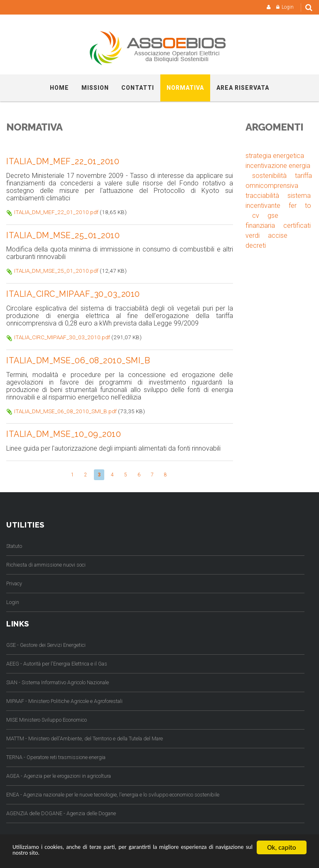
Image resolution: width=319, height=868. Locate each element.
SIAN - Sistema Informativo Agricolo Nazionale (58, 681)
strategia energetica (275, 156)
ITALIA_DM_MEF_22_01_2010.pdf (56, 212)
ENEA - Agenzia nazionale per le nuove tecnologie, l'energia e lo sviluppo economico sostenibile (113, 793)
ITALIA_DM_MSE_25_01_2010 (65, 235)
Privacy (14, 582)
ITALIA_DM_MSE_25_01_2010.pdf (56, 270)
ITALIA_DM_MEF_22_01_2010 (65, 161)
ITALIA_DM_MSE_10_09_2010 (66, 433)
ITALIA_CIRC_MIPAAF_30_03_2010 (76, 293)
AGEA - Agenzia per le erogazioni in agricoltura (59, 775)
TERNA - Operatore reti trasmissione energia (56, 756)
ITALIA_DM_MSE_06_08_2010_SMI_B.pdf (65, 410)
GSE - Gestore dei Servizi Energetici (46, 644)
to (308, 206)
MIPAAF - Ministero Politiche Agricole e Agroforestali (64, 700)
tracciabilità (262, 196)
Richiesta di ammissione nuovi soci (46, 563)
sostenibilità (269, 176)
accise (278, 235)
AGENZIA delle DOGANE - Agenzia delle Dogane (61, 812)
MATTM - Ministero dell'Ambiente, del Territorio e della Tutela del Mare (85, 737)
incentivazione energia (278, 166)
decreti (256, 245)
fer (293, 206)
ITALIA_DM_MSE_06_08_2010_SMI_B (81, 360)
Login (288, 7)
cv (256, 216)
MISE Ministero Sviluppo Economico (47, 719)
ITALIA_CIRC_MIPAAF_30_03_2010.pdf (62, 336)
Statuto (14, 545)
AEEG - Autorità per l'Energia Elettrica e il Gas (57, 662)
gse (273, 216)
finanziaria (260, 226)
